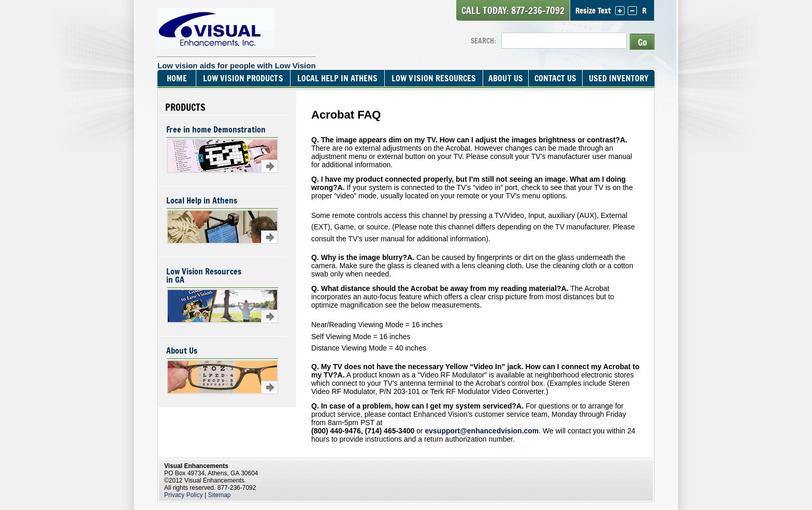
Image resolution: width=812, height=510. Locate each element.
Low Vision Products (243, 78)
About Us (505, 78)
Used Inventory (619, 78)
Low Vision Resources (433, 78)
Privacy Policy (184, 495)
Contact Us (555, 78)
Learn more (270, 166)
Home (177, 78)
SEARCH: (483, 41)
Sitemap (220, 495)
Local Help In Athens (337, 78)
